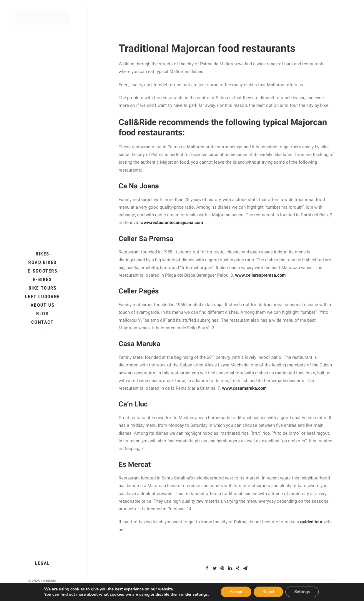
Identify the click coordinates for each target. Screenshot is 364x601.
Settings (302, 592)
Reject (268, 592)
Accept (236, 592)
